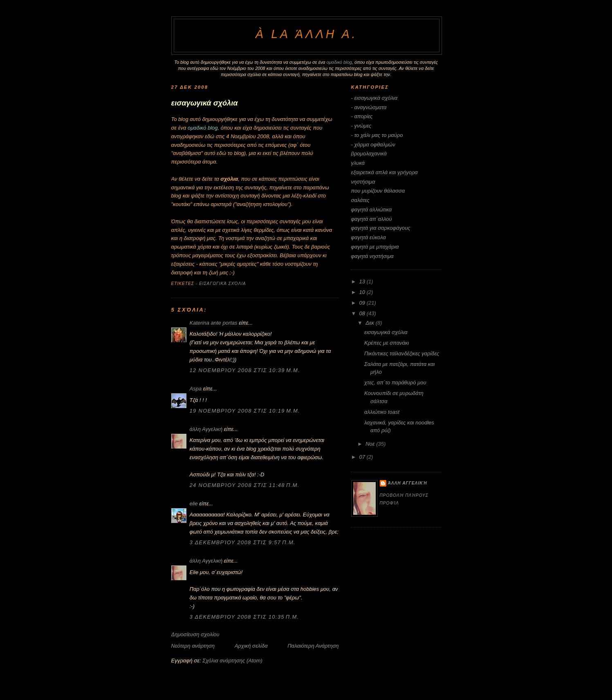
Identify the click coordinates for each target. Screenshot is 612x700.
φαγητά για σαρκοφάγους (381, 228)
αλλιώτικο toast (382, 412)
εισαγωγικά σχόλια (386, 332)
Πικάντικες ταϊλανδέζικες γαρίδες (402, 353)
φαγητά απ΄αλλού (372, 219)
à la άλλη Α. (306, 34)
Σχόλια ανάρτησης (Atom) (232, 661)
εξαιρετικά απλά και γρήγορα (384, 172)
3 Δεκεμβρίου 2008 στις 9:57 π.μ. (243, 542)
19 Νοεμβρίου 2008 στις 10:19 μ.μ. (245, 411)
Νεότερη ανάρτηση (193, 646)
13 (363, 282)
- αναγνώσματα (369, 107)
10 (363, 292)
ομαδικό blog (339, 62)
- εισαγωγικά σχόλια (221, 284)
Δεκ (371, 323)
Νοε (371, 444)
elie (194, 504)
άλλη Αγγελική (206, 429)
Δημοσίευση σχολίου (195, 634)
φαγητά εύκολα (369, 237)
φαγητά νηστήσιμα (372, 256)
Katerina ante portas (214, 323)
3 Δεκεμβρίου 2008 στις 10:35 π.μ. (244, 617)
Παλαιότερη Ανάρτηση (313, 646)
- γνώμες (361, 126)
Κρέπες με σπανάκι (387, 343)
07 (363, 457)
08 (363, 313)
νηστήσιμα (363, 182)
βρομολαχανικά (369, 154)
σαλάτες (360, 200)
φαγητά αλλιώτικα (372, 210)
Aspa (196, 389)
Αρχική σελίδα (251, 646)
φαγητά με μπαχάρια (375, 247)
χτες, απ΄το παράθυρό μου (395, 383)
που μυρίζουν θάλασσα (378, 191)
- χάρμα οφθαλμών (373, 145)
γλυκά (358, 163)
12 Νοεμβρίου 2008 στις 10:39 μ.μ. (245, 370)
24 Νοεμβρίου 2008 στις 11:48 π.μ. (245, 485)
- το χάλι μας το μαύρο (377, 135)
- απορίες (362, 116)
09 (363, 303)
